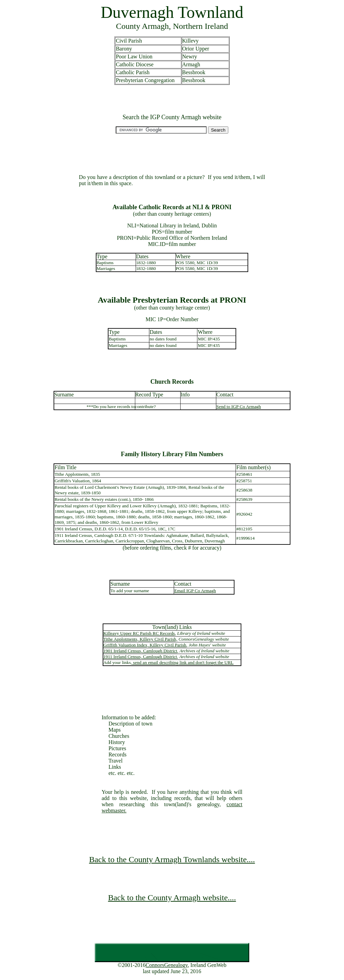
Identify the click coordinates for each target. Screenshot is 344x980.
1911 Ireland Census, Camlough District (140, 657)
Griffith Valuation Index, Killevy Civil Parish (145, 645)
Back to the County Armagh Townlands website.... (172, 859)
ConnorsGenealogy (167, 965)
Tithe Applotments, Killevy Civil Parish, (140, 639)
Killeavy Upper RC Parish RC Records (139, 633)
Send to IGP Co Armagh (239, 407)
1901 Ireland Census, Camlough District (140, 651)
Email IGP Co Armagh (195, 591)
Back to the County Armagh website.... (172, 898)
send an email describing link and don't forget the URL (183, 662)
